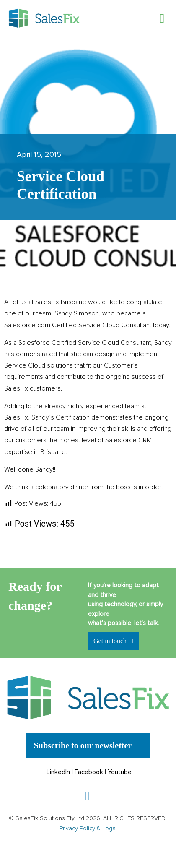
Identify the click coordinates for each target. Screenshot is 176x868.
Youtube (120, 772)
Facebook (89, 772)
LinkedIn (58, 772)
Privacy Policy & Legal (88, 828)
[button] (162, 18)
